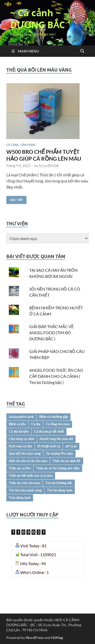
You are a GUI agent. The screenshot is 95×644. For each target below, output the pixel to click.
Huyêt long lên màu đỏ (56, 439)
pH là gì (71, 446)
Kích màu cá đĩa (20, 446)
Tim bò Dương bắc (59, 483)
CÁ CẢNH (12, 145)
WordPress (35, 638)
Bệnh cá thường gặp (54, 417)
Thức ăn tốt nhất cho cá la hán (31, 476)
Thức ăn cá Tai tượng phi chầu (58, 468)
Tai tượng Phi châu (60, 453)
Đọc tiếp (15, 199)
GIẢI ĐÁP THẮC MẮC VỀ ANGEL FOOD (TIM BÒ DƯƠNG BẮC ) (51, 333)
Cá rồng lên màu (58, 424)
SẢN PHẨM (28, 145)
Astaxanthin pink (21, 417)
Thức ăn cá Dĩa (20, 468)
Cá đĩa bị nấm (19, 431)
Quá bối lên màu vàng (25, 453)
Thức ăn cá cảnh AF (67, 461)
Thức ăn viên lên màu (25, 483)
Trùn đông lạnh (20, 498)
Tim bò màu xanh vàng (25, 490)
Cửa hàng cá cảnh (22, 439)
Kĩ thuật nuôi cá (49, 446)
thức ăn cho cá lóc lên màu (28, 461)
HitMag (57, 638)
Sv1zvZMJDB (49, 166)
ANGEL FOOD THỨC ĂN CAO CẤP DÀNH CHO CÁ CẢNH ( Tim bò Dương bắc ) (56, 376)
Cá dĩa (36, 424)
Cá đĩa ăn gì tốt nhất (49, 431)
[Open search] (82, 51)
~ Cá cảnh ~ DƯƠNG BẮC (38, 19)
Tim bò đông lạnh (60, 490)
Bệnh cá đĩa (17, 424)
